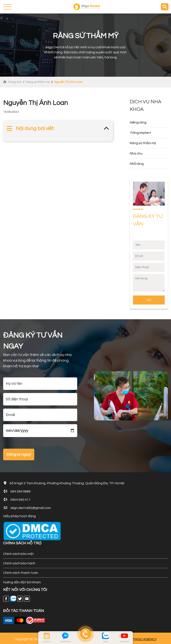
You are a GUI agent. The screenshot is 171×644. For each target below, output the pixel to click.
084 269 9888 (20, 491)
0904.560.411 (20, 500)
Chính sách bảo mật (19, 554)
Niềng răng (138, 122)
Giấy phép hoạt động (19, 516)
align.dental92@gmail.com (31, 508)
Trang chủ (13, 82)
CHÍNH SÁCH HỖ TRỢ (22, 543)
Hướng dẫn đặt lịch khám (22, 582)
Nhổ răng (137, 164)
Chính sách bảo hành (19, 563)
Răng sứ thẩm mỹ (38, 82)
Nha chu (136, 153)
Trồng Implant (140, 133)
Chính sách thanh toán (21, 573)
